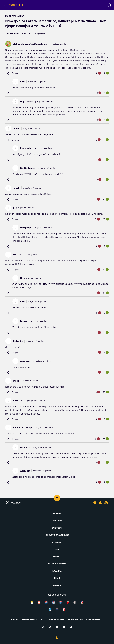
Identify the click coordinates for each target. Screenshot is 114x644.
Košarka (57, 571)
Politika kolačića (75, 620)
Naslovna (57, 521)
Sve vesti (57, 528)
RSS (42, 620)
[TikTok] (71, 627)
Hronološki (13, 33)
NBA (57, 549)
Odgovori (16, 73)
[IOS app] (100, 503)
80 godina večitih (57, 564)
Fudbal (57, 556)
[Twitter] (50, 627)
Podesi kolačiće (93, 620)
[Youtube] (64, 627)
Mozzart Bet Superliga (57, 535)
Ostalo (57, 585)
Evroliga (57, 542)
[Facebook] (57, 627)
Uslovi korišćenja (29, 620)
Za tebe (57, 514)
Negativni (40, 33)
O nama (15, 620)
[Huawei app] (106, 503)
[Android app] (95, 503)
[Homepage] (109, 5)
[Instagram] (43, 627)
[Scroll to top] (57, 498)
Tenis (57, 578)
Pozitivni (27, 33)
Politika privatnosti (55, 620)
